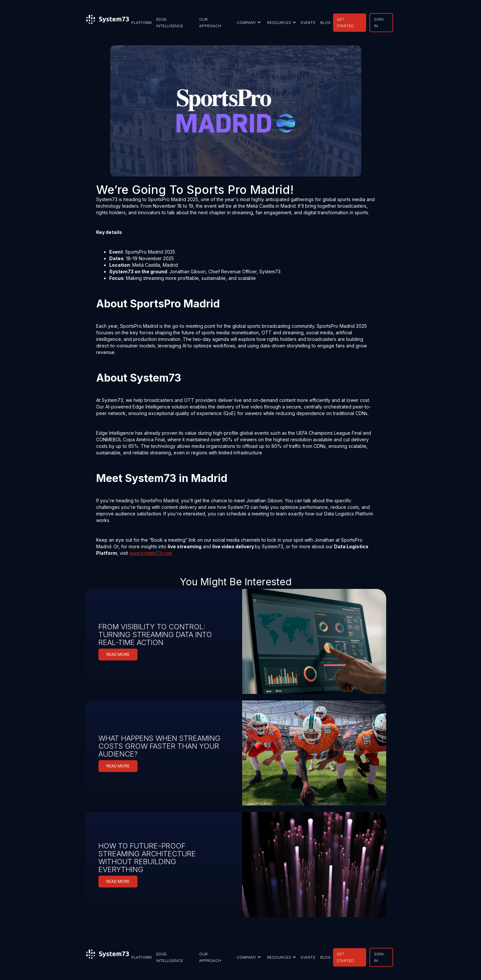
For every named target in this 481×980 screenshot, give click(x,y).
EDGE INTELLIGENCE (170, 23)
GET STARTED (345, 23)
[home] (108, 23)
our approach (210, 23)
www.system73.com (150, 553)
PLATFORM (141, 23)
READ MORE (118, 654)
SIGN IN (379, 23)
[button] (248, 23)
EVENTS (308, 23)
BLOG (325, 23)
